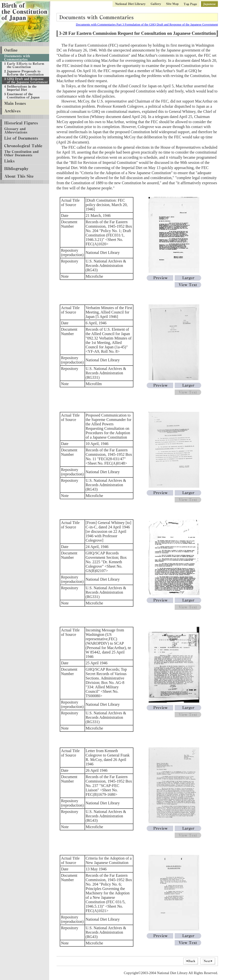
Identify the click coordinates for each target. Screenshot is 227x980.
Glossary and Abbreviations (25, 131)
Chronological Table (25, 146)
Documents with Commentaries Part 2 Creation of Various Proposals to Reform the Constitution (25, 73)
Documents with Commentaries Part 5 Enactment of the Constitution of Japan (25, 96)
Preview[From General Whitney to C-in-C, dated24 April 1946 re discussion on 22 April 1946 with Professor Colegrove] (160, 600)
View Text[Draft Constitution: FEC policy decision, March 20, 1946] (188, 285)
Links (25, 161)
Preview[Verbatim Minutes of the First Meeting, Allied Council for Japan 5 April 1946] (160, 385)
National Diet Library (130, 4)
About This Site (25, 176)
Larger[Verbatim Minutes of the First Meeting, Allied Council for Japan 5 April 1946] (188, 385)
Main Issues (25, 103)
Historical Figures (25, 123)
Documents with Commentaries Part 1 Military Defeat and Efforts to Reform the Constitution (25, 65)
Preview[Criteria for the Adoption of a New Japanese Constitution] (160, 936)
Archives (25, 111)
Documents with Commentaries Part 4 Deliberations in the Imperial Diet (25, 88)
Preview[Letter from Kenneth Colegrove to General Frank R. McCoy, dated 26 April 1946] (160, 828)
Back (191, 961)
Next (208, 961)
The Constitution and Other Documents (25, 153)
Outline (25, 50)
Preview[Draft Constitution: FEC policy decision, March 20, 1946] (160, 278)
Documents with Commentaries (25, 58)
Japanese (209, 4)
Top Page (190, 4)
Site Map (172, 4)
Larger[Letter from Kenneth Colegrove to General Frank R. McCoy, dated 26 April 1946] (188, 828)
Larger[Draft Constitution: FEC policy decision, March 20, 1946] (188, 278)
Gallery (156, 4)
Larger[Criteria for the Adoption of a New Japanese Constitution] (188, 936)
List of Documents (25, 138)
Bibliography (25, 169)
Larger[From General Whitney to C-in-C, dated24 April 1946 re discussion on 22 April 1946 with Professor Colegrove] (188, 600)
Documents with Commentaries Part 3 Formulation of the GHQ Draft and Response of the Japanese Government (147, 25)
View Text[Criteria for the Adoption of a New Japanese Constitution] (188, 943)
